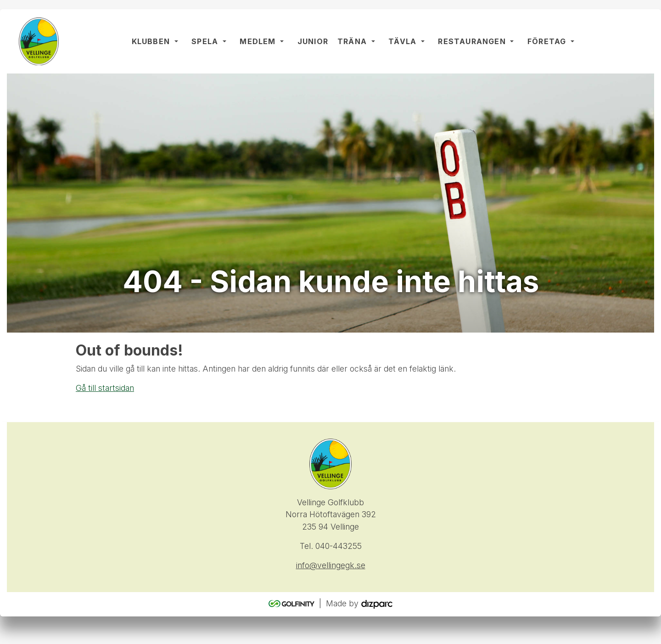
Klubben (151, 41)
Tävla (402, 41)
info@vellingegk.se (331, 565)
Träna (352, 41)
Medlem (258, 41)
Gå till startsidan (105, 388)
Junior (313, 41)
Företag (547, 41)
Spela (205, 41)
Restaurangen (472, 41)
